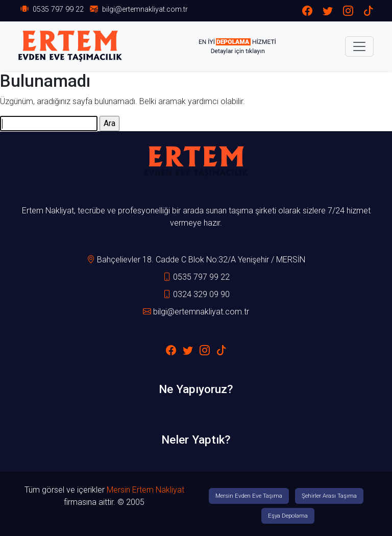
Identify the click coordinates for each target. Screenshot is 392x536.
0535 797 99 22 (58, 9)
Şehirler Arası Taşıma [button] (329, 496)
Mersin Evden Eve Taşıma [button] (249, 496)
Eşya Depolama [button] (288, 516)
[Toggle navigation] (359, 46)
